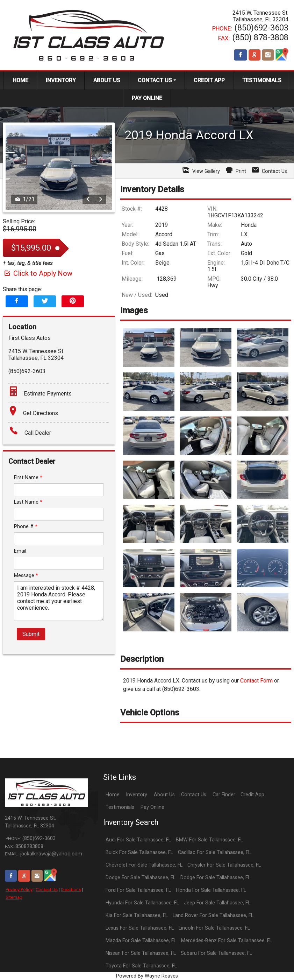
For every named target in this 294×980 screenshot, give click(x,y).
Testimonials (120, 807)
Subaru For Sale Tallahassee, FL (216, 953)
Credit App (252, 795)
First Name (28, 478)
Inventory (137, 795)
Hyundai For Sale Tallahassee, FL (142, 903)
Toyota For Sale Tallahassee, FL (141, 966)
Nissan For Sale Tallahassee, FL (141, 953)
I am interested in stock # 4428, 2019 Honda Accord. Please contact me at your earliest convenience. (59, 601)
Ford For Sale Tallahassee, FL (138, 890)
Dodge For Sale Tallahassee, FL (141, 878)
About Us (164, 795)
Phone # (26, 527)
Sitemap (14, 897)
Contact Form (256, 681)
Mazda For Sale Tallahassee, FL (141, 941)
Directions (71, 890)
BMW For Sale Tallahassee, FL (209, 840)
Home (113, 795)
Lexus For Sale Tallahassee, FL (140, 928)
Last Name (28, 502)
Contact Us (47, 890)
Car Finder (224, 795)
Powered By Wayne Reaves (147, 976)
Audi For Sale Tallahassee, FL (138, 840)
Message (26, 576)
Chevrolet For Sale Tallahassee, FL (144, 865)
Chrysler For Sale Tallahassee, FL (224, 865)
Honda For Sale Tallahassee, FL (211, 890)
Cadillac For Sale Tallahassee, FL (214, 852)
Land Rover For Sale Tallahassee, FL (213, 915)
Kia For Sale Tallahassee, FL (137, 915)
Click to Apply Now (38, 273)
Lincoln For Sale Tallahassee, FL (214, 928)
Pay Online (152, 807)
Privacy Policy (19, 890)
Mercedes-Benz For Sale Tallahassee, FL (227, 941)
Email (20, 551)
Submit (31, 634)
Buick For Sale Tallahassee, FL (139, 852)
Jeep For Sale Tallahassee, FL (217, 903)
